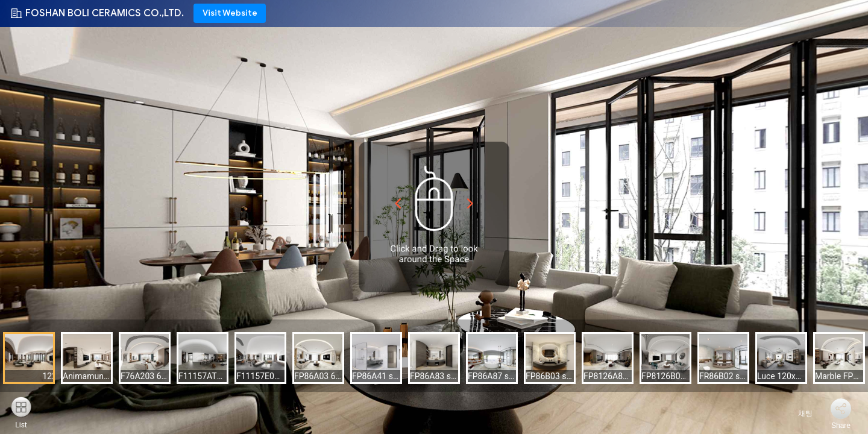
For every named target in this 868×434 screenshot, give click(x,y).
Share (841, 426)
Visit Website (230, 13)
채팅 (798, 414)
